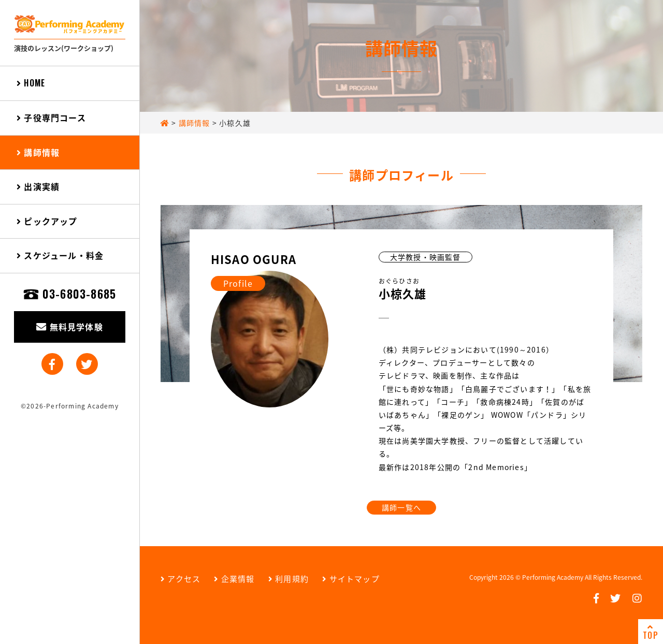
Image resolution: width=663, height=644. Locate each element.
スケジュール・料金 (60, 255)
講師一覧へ (401, 507)
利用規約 (289, 579)
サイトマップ (351, 579)
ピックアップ (47, 221)
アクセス (181, 579)
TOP (651, 632)
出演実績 (38, 186)
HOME (31, 83)
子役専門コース (51, 118)
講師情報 (38, 152)
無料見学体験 (70, 327)
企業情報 (234, 579)
